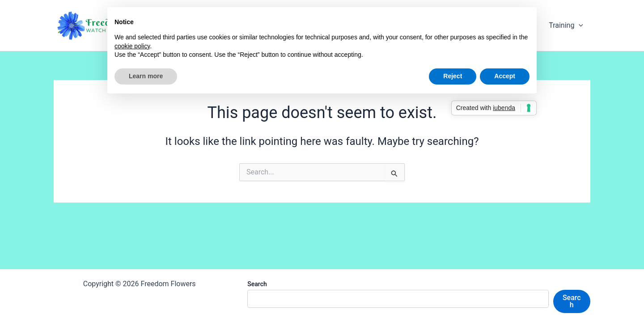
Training (566, 25)
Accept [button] (505, 76)
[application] (579, 25)
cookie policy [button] (132, 46)
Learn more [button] (146, 76)
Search (257, 284)
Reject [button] (453, 76)
